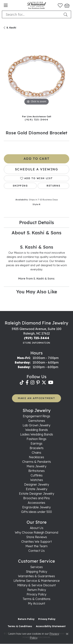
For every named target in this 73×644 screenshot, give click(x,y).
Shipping (20, 186)
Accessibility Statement (51, 626)
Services (36, 567)
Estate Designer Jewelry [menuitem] (37, 494)
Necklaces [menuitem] (36, 457)
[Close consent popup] (67, 634)
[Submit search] (66, 14)
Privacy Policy (36, 594)
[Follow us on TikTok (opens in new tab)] (22, 383)
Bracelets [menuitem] (37, 448)
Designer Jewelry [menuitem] (37, 484)
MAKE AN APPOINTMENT (36, 398)
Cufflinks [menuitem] (37, 475)
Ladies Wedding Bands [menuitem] (37, 434)
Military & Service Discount (36, 585)
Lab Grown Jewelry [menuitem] (36, 425)
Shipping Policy (36, 572)
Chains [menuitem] (36, 453)
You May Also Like (37, 292)
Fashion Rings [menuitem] (36, 439)
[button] (60, 5)
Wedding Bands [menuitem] (37, 430)
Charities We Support (36, 542)
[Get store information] (36, 343)
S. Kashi (11, 28)
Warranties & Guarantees (36, 576)
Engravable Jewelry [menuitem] (36, 507)
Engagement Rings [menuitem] (36, 416)
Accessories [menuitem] (36, 503)
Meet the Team (36, 546)
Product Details (37, 222)
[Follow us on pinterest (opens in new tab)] (38, 383)
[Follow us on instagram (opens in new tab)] (32, 383)
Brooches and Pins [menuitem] (36, 498)
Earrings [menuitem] (36, 443)
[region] (36, 73)
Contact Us (36, 551)
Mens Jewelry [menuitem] (36, 466)
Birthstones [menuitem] (36, 471)
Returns (53, 186)
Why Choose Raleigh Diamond (36, 532)
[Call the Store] (37, 338)
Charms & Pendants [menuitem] (37, 462)
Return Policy (37, 590)
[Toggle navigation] (6, 5)
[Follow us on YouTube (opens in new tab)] (51, 383)
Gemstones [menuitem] (37, 421)
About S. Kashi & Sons (36, 233)
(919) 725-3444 (36, 119)
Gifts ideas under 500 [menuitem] (36, 512)
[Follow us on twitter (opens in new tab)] (44, 383)
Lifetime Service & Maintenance (37, 581)
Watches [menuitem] (37, 480)
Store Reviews (37, 537)
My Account (36, 603)
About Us (37, 528)
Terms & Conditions (36, 599)
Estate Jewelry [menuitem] (37, 489)
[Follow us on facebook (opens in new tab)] (27, 383)
